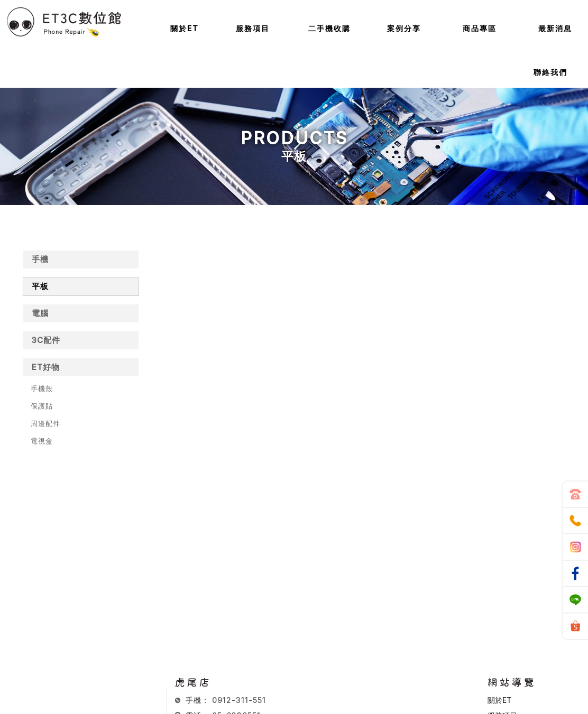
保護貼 (42, 406)
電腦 (40, 313)
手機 (40, 259)
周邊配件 (45, 423)
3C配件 (46, 340)
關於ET (500, 700)
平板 (40, 286)
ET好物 (46, 367)
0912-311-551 (239, 700)
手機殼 (42, 388)
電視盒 (42, 441)
